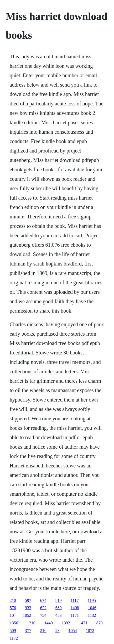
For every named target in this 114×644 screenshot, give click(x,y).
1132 (92, 615)
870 (100, 623)
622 (43, 608)
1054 (73, 631)
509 (13, 631)
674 (43, 600)
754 (43, 615)
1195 (92, 600)
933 (28, 608)
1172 (14, 638)
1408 (75, 608)
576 (13, 608)
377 (28, 631)
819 (59, 600)
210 (13, 600)
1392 (66, 623)
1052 (27, 615)
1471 (83, 623)
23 (58, 631)
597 (28, 600)
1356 (14, 623)
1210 (31, 623)
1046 (92, 608)
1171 (75, 615)
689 (59, 608)
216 (43, 631)
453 (59, 615)
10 (12, 615)
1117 (75, 600)
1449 (49, 623)
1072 (90, 631)
